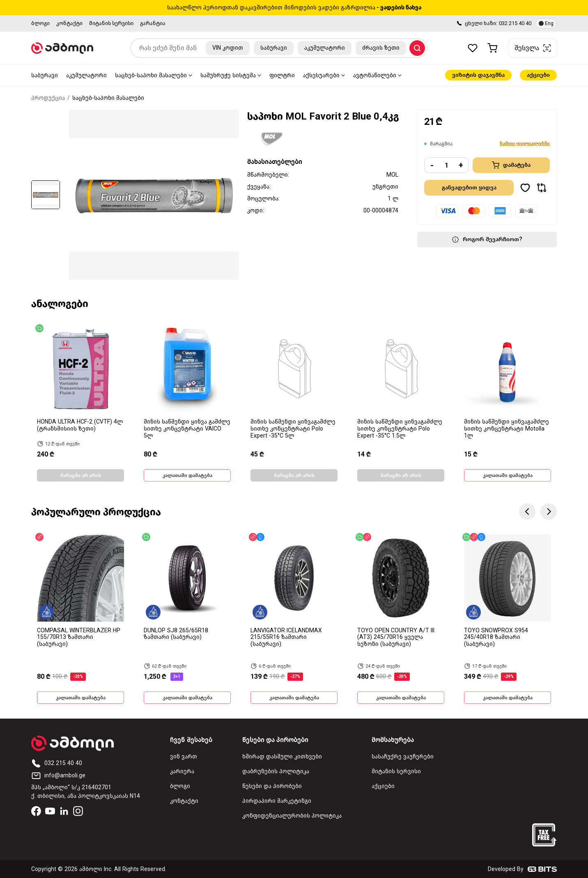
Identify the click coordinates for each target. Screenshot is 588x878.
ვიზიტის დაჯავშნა (478, 75)
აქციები (538, 75)
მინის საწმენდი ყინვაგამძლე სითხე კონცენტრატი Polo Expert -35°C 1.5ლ (400, 429)
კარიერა (182, 771)
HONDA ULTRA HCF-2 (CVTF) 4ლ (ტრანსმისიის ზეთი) (80, 425)
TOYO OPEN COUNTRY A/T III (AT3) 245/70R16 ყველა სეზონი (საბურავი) (396, 637)
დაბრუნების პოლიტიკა (276, 771)
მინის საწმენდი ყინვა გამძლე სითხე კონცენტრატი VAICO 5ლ (187, 429)
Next (549, 512)
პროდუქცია (48, 98)
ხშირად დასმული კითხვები (282, 757)
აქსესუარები (321, 75)
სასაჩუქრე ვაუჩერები (403, 757)
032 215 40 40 (515, 23)
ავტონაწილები (375, 75)
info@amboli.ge (58, 775)
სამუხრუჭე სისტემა (228, 75)
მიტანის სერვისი (111, 23)
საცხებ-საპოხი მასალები (151, 75)
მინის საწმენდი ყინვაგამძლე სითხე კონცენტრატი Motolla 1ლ (506, 429)
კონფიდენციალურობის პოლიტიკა (292, 816)
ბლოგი (40, 23)
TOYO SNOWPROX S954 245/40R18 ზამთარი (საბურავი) (496, 637)
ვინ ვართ (184, 757)
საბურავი (45, 75)
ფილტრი (282, 75)
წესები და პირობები (272, 786)
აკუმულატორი (86, 75)
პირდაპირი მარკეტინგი (277, 801)
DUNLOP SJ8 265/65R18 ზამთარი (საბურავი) (176, 634)
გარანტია (153, 23)
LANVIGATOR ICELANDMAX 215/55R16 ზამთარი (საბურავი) (286, 637)
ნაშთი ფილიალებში (525, 143)
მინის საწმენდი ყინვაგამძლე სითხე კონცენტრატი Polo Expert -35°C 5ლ (293, 429)
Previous (527, 512)
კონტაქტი (69, 23)
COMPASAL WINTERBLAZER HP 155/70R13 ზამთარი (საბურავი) (79, 637)
